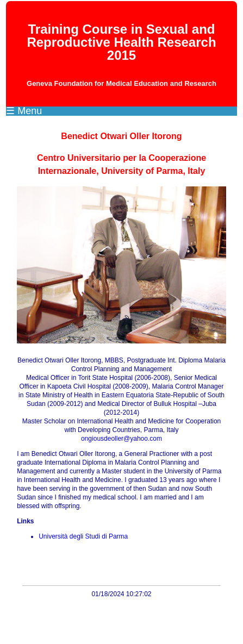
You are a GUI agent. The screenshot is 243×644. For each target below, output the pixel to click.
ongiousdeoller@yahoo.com (121, 439)
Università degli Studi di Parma (83, 536)
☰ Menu (24, 111)
